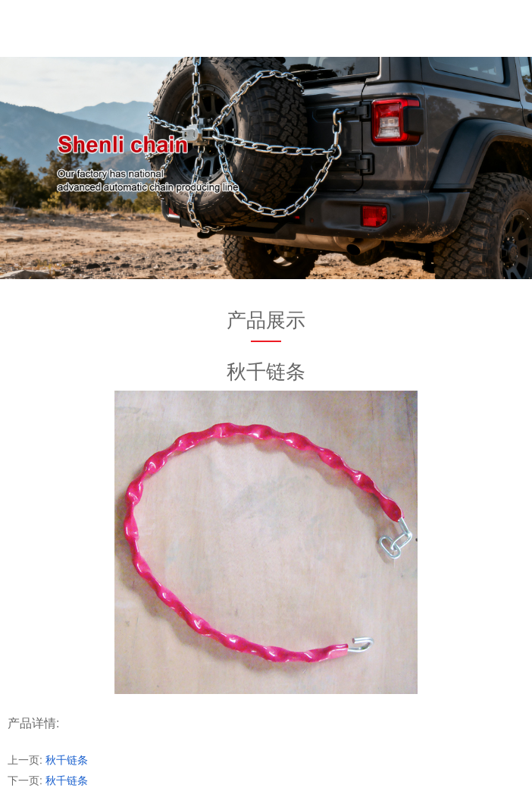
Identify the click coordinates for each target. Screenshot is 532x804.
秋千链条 (67, 760)
